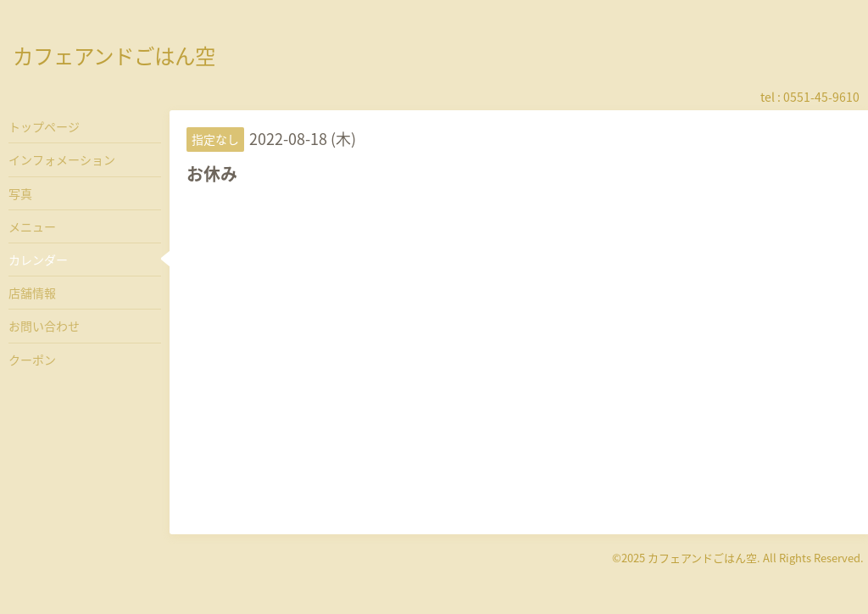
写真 (20, 193)
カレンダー (38, 260)
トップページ (44, 126)
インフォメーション (62, 159)
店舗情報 (32, 293)
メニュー (32, 226)
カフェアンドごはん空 (114, 56)
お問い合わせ (44, 326)
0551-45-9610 (821, 97)
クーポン (32, 360)
